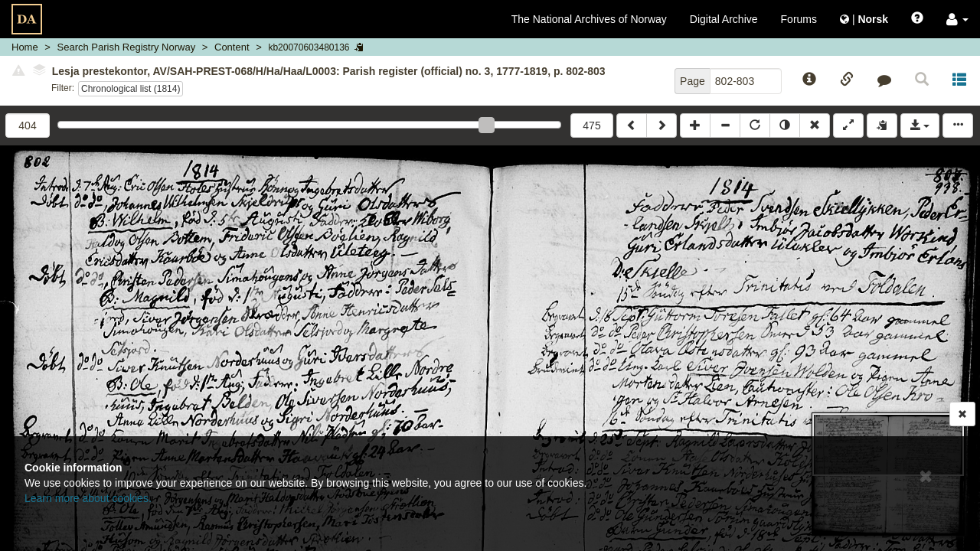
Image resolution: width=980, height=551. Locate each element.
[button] (957, 19)
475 (591, 126)
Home (25, 47)
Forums (799, 19)
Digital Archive (724, 19)
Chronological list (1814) (131, 89)
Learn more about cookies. (88, 498)
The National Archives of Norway (589, 19)
